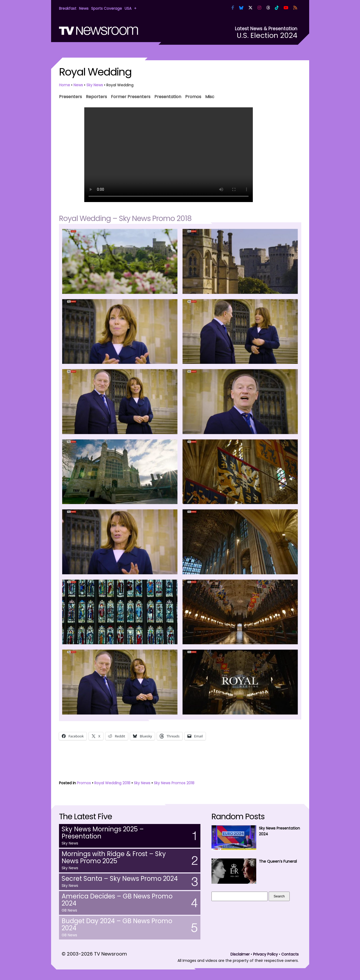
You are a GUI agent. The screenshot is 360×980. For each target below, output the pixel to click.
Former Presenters (131, 96)
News (84, 8)
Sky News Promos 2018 (174, 783)
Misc (210, 96)
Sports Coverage (107, 8)
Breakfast (68, 8)
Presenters (70, 96)
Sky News (95, 85)
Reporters (96, 96)
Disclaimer (240, 954)
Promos (193, 96)
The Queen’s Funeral (278, 861)
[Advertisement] (180, 762)
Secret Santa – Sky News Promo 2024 (120, 879)
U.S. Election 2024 (267, 35)
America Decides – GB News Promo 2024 (117, 900)
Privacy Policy (265, 954)
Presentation (168, 96)
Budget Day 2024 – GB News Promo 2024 (117, 924)
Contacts (290, 954)
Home (65, 85)
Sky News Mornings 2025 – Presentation (103, 833)
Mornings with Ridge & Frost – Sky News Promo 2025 (114, 857)
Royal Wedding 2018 (112, 783)
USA (128, 8)
